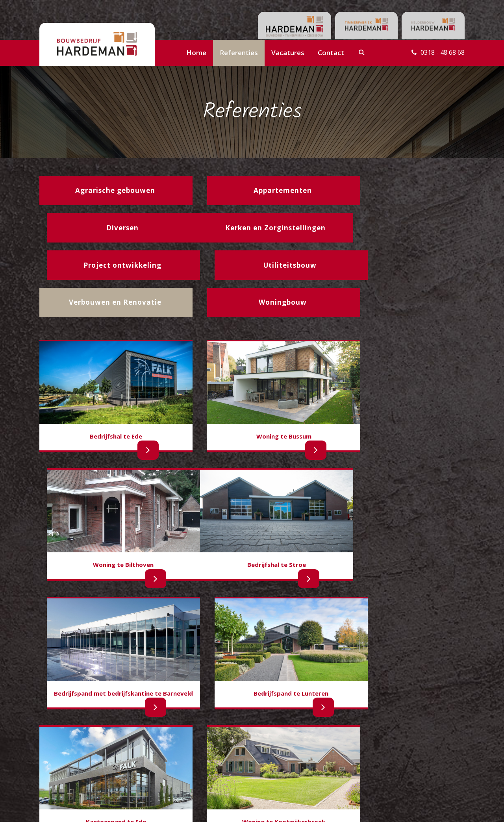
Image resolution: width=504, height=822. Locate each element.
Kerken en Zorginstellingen (73, 771)
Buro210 (452, 808)
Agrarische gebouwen (67, 754)
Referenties (239, 53)
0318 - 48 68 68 (441, 53)
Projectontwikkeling (134, 754)
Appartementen (59, 763)
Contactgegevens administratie (219, 756)
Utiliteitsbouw (127, 746)
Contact (331, 53)
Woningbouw (56, 746)
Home (196, 53)
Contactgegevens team (209, 747)
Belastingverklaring (204, 766)
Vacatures (288, 53)
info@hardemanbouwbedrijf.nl (418, 756)
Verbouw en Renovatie (138, 763)
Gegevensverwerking (206, 775)
